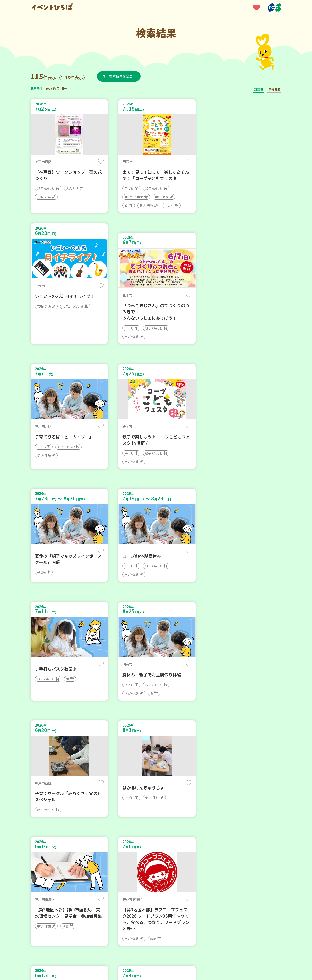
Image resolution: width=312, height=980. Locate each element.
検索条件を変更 (121, 76)
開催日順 (274, 89)
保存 (100, 161)
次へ (181, 854)
